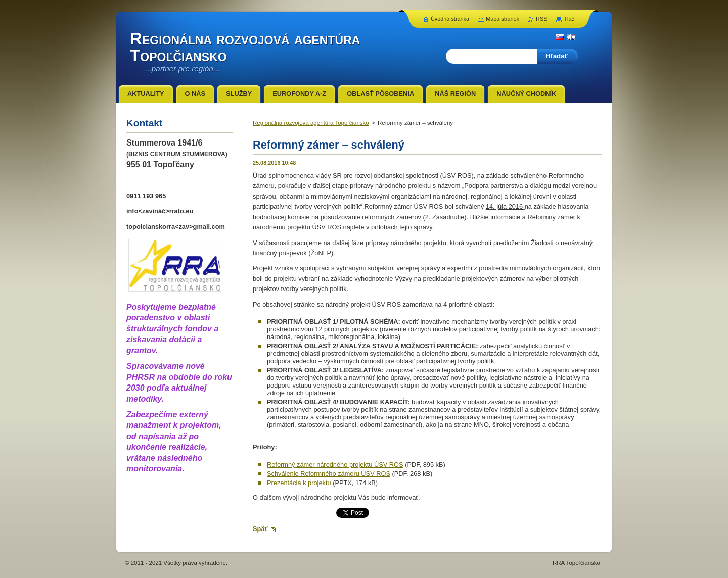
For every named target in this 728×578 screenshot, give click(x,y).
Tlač (569, 19)
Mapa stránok (503, 19)
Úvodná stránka (450, 19)
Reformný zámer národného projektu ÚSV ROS (335, 465)
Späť (260, 529)
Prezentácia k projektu (299, 483)
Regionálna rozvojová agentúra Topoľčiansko (311, 123)
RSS (541, 19)
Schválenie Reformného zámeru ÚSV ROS (329, 474)
